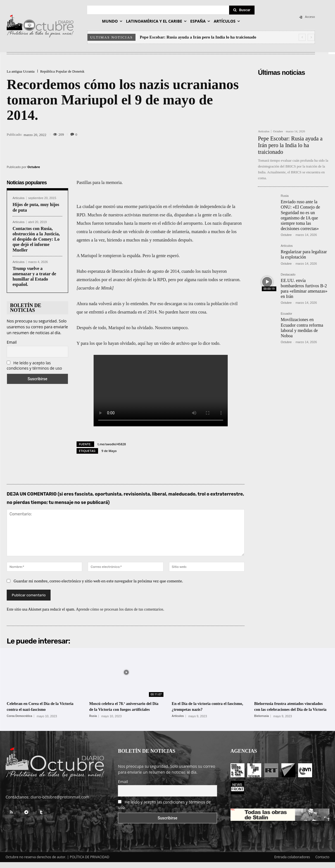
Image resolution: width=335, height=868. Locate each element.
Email (12, 342)
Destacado (288, 275)
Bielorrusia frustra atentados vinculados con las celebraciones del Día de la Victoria (289, 709)
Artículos (19, 198)
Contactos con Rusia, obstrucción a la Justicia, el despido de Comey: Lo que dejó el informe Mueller (36, 239)
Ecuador (287, 314)
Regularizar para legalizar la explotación (304, 254)
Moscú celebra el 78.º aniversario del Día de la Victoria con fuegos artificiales (124, 709)
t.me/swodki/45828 (112, 444)
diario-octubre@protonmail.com (60, 803)
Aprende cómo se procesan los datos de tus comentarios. (120, 609)
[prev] (302, 37)
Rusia (285, 196)
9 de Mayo (109, 451)
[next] (311, 37)
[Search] (242, 10)
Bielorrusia (262, 722)
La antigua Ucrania (21, 71)
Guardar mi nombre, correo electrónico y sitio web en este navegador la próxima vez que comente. (98, 581)
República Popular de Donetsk (62, 71)
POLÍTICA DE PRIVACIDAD (90, 863)
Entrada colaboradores (292, 863)
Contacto (322, 863)
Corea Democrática (19, 716)
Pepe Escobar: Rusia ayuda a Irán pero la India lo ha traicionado (198, 37)
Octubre (34, 167)
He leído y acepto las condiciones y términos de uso (34, 365)
